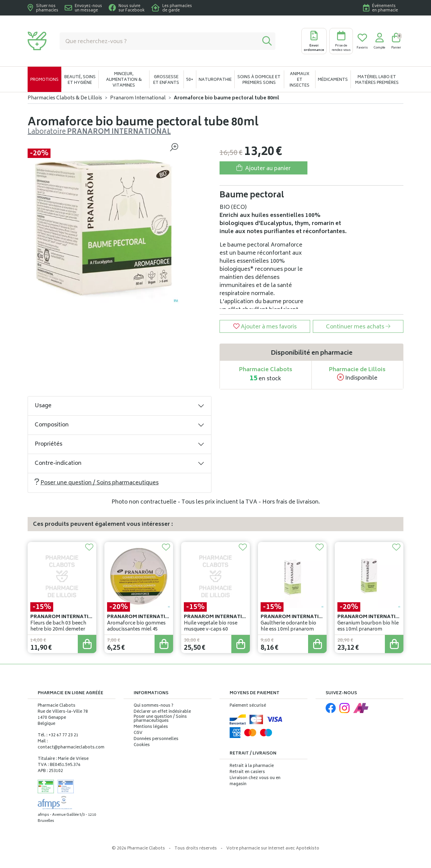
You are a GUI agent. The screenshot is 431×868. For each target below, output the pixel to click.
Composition (52, 425)
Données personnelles (156, 739)
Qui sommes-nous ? (154, 706)
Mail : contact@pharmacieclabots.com (71, 745)
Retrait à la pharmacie (252, 766)
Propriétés (48, 444)
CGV (138, 733)
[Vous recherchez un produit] (159, 41)
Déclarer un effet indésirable (162, 712)
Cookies (142, 745)
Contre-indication (58, 463)
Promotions (44, 80)
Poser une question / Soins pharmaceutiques (97, 483)
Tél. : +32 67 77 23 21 (58, 735)
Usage (43, 406)
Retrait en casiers (247, 772)
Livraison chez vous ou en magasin (255, 781)
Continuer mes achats (358, 327)
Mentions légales (151, 727)
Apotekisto (273, 849)
